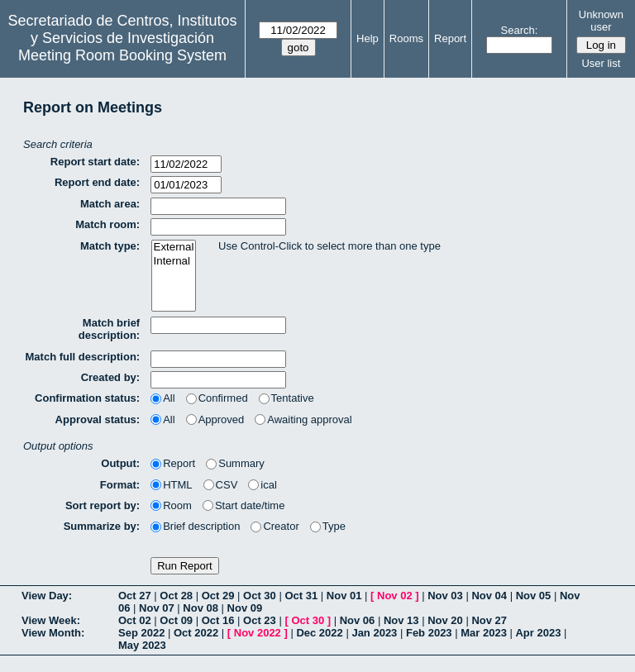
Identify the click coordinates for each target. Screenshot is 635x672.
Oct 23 (260, 620)
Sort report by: (103, 505)
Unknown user (601, 21)
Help (368, 38)
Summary (235, 463)
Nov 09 (245, 608)
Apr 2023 (538, 633)
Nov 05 (534, 596)
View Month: (53, 633)
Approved (215, 419)
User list (601, 63)
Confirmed (217, 398)
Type (328, 526)
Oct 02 (135, 620)
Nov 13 (401, 620)
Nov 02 (395, 596)
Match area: (110, 204)
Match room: (107, 224)
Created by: (111, 377)
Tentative (286, 398)
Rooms (406, 38)
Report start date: (95, 162)
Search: (520, 30)
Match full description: (83, 357)
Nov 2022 (258, 633)
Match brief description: (109, 329)
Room (171, 505)
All (162, 398)
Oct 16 (218, 620)
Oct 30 (260, 596)
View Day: (47, 596)
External (174, 248)
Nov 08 (201, 608)
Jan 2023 (374, 633)
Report (450, 38)
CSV (221, 485)
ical (263, 485)
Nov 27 (489, 620)
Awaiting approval (303, 419)
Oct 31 (301, 596)
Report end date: (97, 182)
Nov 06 (358, 620)
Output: (120, 463)
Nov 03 (445, 596)
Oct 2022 (196, 633)
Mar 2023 (484, 633)
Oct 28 (176, 596)
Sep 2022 (141, 633)
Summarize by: (102, 526)
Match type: (110, 246)
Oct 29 (218, 596)
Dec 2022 (319, 633)
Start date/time (244, 505)
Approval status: (98, 419)
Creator (275, 526)
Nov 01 (344, 596)
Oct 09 (176, 620)
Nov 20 (445, 620)
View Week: (51, 620)
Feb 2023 (429, 633)
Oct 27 (135, 596)
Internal (174, 262)
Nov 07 (157, 608)
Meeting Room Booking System (122, 55)
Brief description (195, 526)
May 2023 (142, 645)
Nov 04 (489, 596)
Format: (120, 485)
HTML (171, 485)
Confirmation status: (87, 398)
